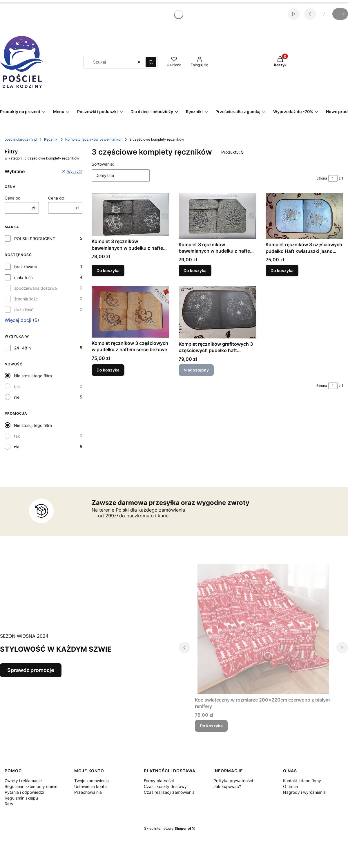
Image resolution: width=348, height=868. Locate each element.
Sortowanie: (103, 164)
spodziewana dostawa (36, 288)
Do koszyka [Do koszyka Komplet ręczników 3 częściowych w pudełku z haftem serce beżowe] (108, 370)
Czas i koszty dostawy (165, 786)
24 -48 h (22, 348)
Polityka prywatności (233, 781)
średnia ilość (26, 299)
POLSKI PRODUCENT (35, 239)
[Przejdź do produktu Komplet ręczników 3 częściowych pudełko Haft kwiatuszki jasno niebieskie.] (304, 216)
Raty (9, 804)
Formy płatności (159, 781)
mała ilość (23, 277)
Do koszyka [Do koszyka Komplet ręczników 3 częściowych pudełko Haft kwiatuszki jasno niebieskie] (282, 271)
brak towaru (26, 267)
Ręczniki (51, 139)
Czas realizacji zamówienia (169, 792)
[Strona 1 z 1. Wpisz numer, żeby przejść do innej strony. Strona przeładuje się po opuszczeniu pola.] (333, 178)
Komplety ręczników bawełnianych (94, 139)
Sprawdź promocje (31, 670)
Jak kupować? (227, 786)
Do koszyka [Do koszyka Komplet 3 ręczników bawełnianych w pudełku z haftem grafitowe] (108, 271)
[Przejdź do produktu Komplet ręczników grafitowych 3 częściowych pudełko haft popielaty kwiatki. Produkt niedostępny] (217, 312)
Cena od (13, 198)
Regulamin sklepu (21, 798)
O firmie (290, 786)
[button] (151, 62)
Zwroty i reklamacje (23, 781)
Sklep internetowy (167, 828)
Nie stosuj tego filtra (33, 376)
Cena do (56, 198)
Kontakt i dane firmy (302, 781)
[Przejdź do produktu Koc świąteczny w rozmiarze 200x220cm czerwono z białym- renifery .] (263, 629)
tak (17, 386)
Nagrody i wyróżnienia (304, 792)
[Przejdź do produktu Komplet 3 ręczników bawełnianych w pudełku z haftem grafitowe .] (130, 214)
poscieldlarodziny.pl (21, 139)
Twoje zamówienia (91, 781)
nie (17, 397)
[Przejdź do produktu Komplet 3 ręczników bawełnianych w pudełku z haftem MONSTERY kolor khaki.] (217, 216)
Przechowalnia (88, 792)
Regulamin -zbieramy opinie (31, 786)
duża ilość (24, 310)
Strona (322, 178)
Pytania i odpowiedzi (24, 792)
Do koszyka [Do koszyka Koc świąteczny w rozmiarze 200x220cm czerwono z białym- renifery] (211, 726)
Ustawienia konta (90, 786)
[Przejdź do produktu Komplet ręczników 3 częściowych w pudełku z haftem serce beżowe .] (130, 312)
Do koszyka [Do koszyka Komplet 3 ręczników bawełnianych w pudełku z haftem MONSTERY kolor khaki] (195, 271)
